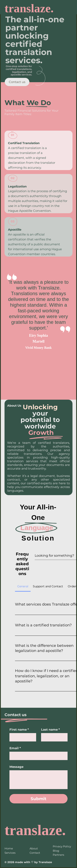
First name (19, 730)
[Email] (37, 756)
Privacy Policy (62, 846)
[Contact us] (17, 82)
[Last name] (53, 737)
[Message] (38, 780)
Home (9, 848)
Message (16, 767)
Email (15, 748)
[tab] (23, 586)
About (34, 848)
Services (10, 853)
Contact (35, 853)
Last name (51, 730)
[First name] (21, 737)
